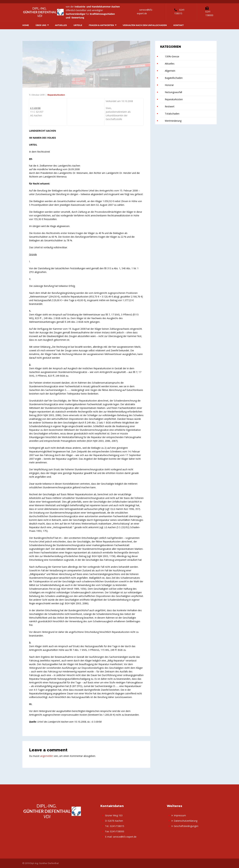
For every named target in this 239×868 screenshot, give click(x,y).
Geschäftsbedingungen (186, 826)
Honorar (169, 85)
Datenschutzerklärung (186, 821)
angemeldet (47, 756)
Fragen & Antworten (101, 25)
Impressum (180, 815)
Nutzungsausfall (173, 92)
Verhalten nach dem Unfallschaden (145, 25)
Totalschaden (172, 114)
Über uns (41, 25)
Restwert (170, 106)
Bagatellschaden (174, 78)
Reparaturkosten (56, 95)
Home (26, 25)
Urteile (78, 25)
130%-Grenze (172, 56)
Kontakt (179, 25)
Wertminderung (173, 121)
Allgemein (170, 71)
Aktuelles (61, 25)
